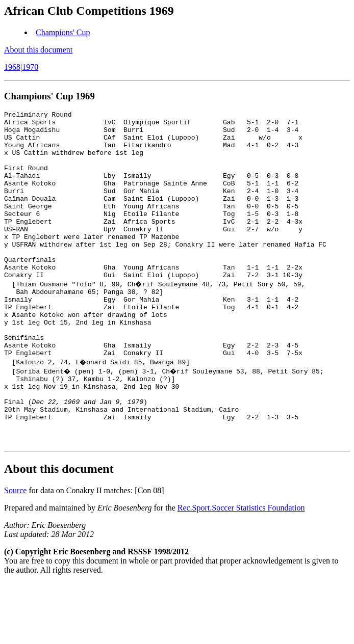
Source (15, 552)
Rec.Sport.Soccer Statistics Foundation (241, 569)
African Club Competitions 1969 (89, 11)
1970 (30, 67)
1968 (12, 67)
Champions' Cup (63, 32)
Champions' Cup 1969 (49, 96)
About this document (38, 50)
